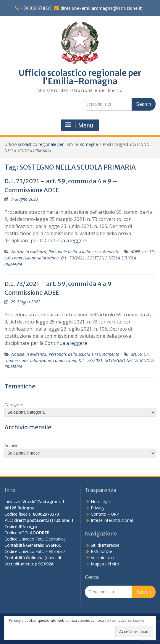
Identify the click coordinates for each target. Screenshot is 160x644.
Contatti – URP (105, 514)
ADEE (135, 252)
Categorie (14, 405)
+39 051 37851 (35, 8)
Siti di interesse (105, 545)
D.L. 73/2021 (73, 258)
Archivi (11, 445)
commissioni (65, 360)
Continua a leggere (66, 240)
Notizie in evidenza (29, 252)
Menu (79, 125)
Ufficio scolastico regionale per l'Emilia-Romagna (80, 77)
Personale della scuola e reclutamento (84, 252)
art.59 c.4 (140, 354)
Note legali (101, 502)
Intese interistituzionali (112, 520)
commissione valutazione (35, 258)
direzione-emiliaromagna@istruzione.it (101, 8)
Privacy (98, 508)
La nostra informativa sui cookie (118, 620)
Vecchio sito (102, 558)
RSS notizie (101, 551)
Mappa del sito (105, 564)
